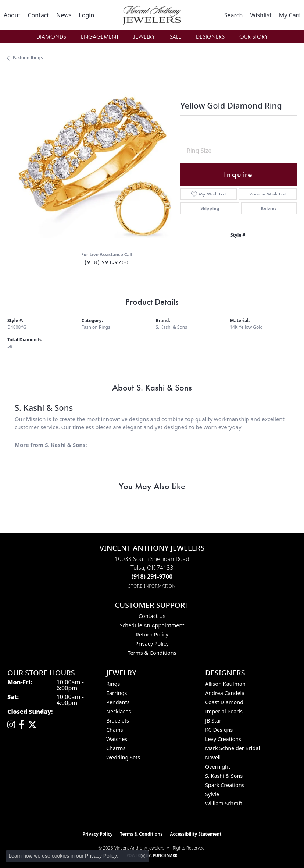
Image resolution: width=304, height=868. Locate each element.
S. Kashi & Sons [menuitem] (224, 776)
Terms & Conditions (152, 653)
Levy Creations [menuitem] (223, 739)
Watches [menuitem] (117, 739)
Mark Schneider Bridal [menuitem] (233, 748)
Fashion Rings (28, 58)
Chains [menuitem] (115, 730)
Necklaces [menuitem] (119, 711)
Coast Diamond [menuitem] (224, 702)
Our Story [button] (253, 37)
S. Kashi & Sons (172, 327)
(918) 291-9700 (107, 262)
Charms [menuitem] (116, 748)
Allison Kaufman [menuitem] (225, 684)
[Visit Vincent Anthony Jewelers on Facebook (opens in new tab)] (22, 725)
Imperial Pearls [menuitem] (224, 711)
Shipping (210, 208)
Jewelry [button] (144, 37)
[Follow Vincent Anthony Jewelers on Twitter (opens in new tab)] (32, 725)
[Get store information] (152, 586)
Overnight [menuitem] (218, 767)
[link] (12, 15)
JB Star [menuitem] (213, 721)
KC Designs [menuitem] (219, 730)
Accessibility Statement (196, 834)
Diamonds (51, 37)
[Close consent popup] (143, 856)
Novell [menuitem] (213, 757)
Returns (269, 208)
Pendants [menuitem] (118, 702)
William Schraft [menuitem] (224, 803)
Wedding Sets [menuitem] (123, 757)
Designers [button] (210, 37)
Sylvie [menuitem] (212, 794)
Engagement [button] (100, 37)
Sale (175, 37)
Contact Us (152, 616)
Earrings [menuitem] (117, 693)
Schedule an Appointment (152, 625)
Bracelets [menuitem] (118, 721)
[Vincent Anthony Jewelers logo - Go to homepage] (152, 15)
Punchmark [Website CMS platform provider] (165, 855)
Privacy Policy (152, 644)
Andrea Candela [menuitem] (225, 693)
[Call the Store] (152, 576)
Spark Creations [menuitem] (225, 785)
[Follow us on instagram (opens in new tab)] (11, 725)
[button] (86, 15)
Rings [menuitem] (113, 684)
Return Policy (152, 634)
